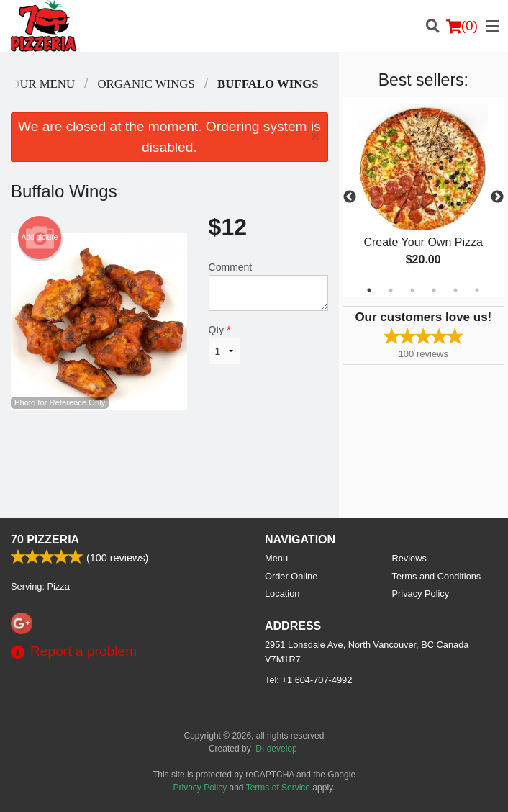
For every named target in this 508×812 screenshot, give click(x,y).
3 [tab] (412, 290)
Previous (350, 197)
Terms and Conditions (437, 576)
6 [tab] (477, 290)
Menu (276, 558)
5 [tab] (455, 290)
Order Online (291, 576)
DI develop (276, 749)
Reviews (409, 558)
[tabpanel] (423, 197)
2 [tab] (391, 290)
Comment (268, 286)
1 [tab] (369, 290)
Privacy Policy (421, 594)
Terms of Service (278, 788)
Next (497, 197)
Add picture (40, 238)
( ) (462, 26)
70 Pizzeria (45, 540)
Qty (225, 344)
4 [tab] (434, 290)
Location (282, 594)
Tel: (308, 680)
